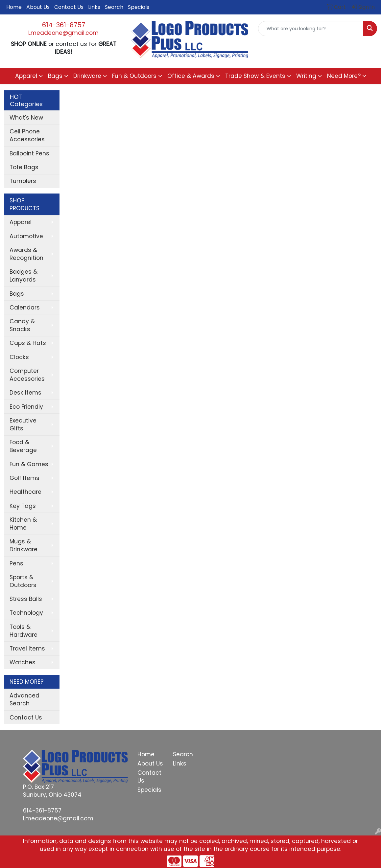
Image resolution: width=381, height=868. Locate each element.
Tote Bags (24, 167)
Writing (306, 76)
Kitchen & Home (23, 524)
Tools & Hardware (24, 631)
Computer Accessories (27, 375)
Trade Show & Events (255, 76)
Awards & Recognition (26, 254)
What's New (26, 118)
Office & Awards (191, 76)
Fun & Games (29, 464)
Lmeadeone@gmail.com (63, 33)
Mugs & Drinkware (24, 545)
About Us (38, 7)
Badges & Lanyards (24, 276)
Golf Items (24, 478)
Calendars (25, 308)
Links (94, 7)
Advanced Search (24, 699)
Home (14, 7)
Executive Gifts (23, 424)
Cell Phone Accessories (27, 135)
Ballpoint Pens (29, 153)
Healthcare (25, 492)
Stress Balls (26, 599)
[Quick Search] (311, 29)
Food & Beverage (23, 446)
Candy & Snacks (22, 325)
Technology (26, 613)
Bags (55, 76)
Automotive (26, 236)
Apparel (26, 76)
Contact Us (69, 7)
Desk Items (25, 393)
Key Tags (23, 506)
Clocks (19, 357)
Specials (139, 7)
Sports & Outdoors (23, 581)
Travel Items (27, 649)
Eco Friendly (26, 407)
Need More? (344, 76)
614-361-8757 (64, 25)
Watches (23, 662)
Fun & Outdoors (134, 76)
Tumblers (23, 181)
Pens (16, 563)
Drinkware (87, 76)
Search (114, 7)
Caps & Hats (28, 343)
